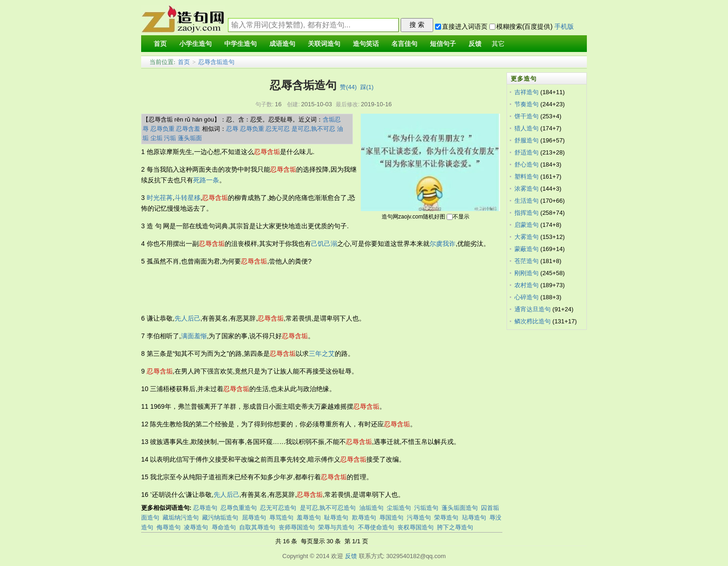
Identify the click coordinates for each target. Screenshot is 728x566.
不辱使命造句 (376, 527)
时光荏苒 (160, 198)
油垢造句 (371, 508)
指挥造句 (526, 213)
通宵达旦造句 (533, 309)
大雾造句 (526, 237)
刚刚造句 (526, 273)
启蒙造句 (526, 225)
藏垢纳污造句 (181, 518)
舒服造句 (526, 140)
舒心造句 (526, 164)
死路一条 (206, 180)
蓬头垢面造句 (460, 508)
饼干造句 (526, 116)
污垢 (170, 138)
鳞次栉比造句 (533, 321)
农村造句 (526, 285)
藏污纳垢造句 (220, 518)
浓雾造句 (526, 189)
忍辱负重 (162, 129)
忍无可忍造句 (278, 508)
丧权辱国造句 (416, 527)
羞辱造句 (309, 518)
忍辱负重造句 (239, 508)
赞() (348, 87)
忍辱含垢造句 (216, 62)
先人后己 (188, 318)
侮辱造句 (169, 527)
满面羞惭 (194, 336)
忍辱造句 (205, 508)
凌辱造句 (196, 527)
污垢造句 (426, 508)
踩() (367, 87)
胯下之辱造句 (455, 527)
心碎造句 (526, 297)
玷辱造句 (474, 518)
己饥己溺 (324, 244)
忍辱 (232, 129)
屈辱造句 (254, 518)
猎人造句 (526, 128)
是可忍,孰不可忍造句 (328, 508)
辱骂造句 (281, 518)
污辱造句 (419, 518)
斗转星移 (188, 198)
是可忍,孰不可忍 (314, 129)
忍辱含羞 (188, 129)
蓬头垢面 (190, 138)
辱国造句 (391, 518)
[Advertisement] (310, 290)
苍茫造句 (526, 261)
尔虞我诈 (442, 244)
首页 (184, 62)
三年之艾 (322, 354)
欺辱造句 (364, 518)
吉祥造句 (526, 92)
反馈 (351, 556)
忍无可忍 (278, 129)
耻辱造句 (336, 518)
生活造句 (526, 201)
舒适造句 (526, 152)
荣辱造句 (446, 518)
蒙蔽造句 (526, 249)
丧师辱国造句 (297, 527)
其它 (498, 44)
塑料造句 (526, 177)
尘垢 (156, 138)
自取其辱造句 (257, 527)
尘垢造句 (399, 508)
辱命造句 (224, 527)
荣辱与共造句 (336, 527)
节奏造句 (526, 104)
